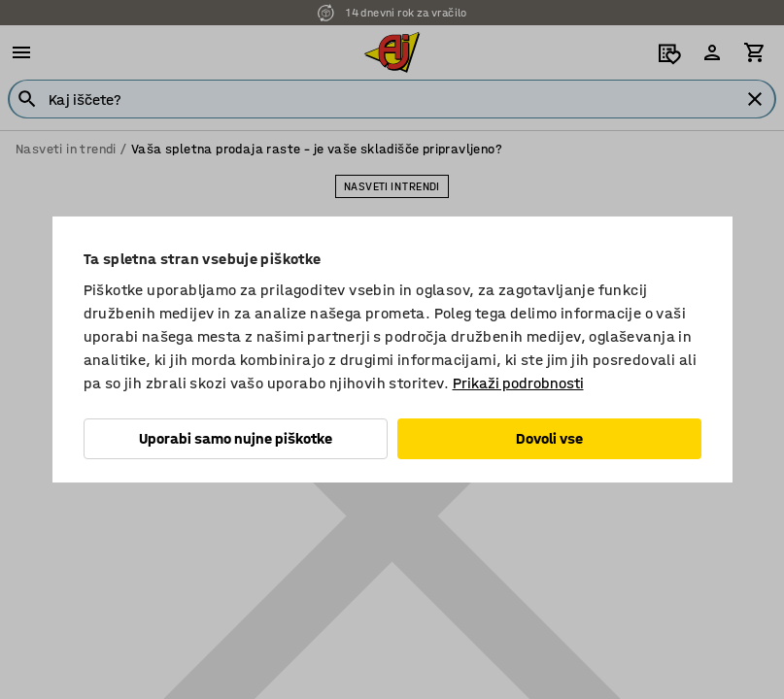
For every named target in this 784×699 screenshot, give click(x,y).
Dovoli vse (549, 438)
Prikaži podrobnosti (518, 383)
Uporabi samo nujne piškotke (236, 438)
